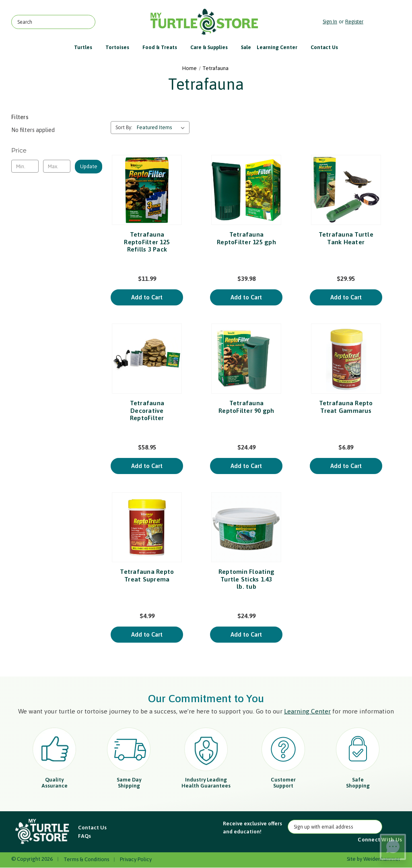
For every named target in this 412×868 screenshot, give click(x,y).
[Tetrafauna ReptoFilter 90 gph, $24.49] (246, 359)
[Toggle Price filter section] (57, 151)
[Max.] (57, 166)
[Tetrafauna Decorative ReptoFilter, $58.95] (147, 359)
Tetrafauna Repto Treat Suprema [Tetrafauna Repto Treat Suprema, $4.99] (147, 575)
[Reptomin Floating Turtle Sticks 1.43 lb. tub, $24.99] (246, 527)
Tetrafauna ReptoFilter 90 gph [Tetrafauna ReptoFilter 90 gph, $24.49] (246, 407)
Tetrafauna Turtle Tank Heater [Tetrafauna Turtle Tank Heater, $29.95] (346, 238)
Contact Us (324, 47)
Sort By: (124, 127)
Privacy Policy (136, 859)
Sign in (330, 22)
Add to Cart (147, 297)
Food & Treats (164, 47)
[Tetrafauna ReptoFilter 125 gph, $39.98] (246, 190)
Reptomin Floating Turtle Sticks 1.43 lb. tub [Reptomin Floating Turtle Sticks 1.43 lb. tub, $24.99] (246, 579)
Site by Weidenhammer (374, 859)
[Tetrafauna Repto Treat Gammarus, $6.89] (346, 359)
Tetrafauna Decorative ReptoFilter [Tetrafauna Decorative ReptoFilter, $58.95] (147, 410)
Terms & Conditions (86, 859)
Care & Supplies (213, 47)
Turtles (87, 47)
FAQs (84, 836)
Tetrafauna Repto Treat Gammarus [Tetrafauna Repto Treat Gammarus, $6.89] (346, 407)
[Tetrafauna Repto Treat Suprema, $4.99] (147, 527)
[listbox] (162, 128)
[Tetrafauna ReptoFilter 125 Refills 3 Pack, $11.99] (147, 190)
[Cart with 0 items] (384, 22)
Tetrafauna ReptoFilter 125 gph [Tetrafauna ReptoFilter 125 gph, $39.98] (246, 238)
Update (89, 166)
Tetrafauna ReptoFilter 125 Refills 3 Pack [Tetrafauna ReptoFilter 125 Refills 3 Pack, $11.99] (147, 242)
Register (354, 22)
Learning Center (281, 47)
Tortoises (121, 47)
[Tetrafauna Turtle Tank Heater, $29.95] (346, 190)
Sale (246, 47)
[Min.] (25, 166)
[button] (43, 832)
